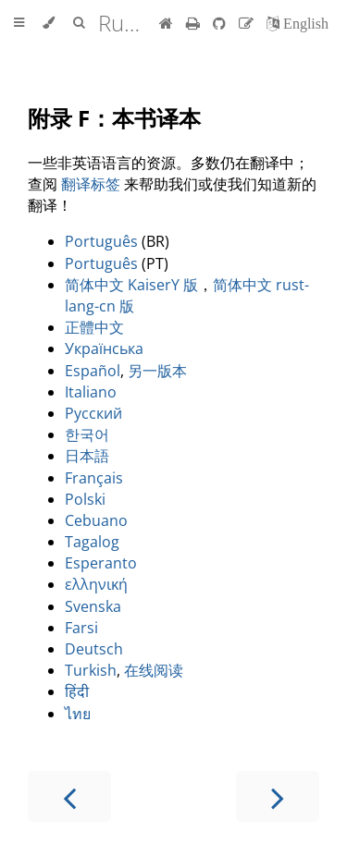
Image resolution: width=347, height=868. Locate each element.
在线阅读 (154, 670)
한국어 (87, 434)
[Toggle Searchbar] (79, 23)
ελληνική (96, 584)
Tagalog (92, 542)
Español (93, 371)
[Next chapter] (278, 796)
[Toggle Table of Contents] (19, 23)
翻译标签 (91, 184)
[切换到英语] (297, 23)
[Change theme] (49, 23)
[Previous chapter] (69, 796)
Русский (93, 413)
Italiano (91, 392)
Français (94, 478)
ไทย (78, 714)
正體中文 (94, 327)
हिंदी (77, 691)
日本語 (87, 456)
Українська (104, 348)
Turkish (91, 670)
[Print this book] (195, 23)
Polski (85, 499)
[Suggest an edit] (248, 23)
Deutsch (94, 649)
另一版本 (157, 371)
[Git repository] (221, 23)
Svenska (93, 606)
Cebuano (96, 520)
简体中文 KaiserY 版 (131, 285)
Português (101, 241)
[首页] (166, 23)
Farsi (81, 628)
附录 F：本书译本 (114, 118)
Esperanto (101, 563)
